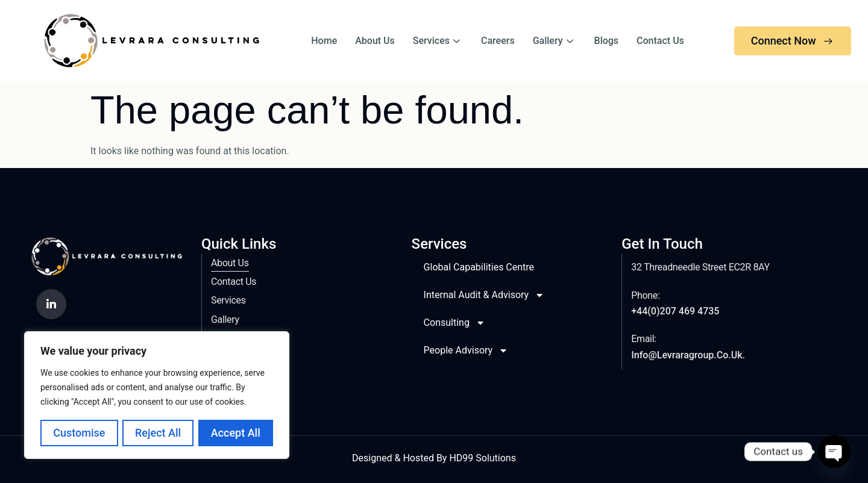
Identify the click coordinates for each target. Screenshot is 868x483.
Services (438, 41)
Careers (498, 41)
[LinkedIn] (51, 304)
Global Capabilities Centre (479, 267)
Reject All (158, 433)
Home (324, 41)
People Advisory (466, 351)
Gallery (555, 41)
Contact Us (660, 41)
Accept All (236, 433)
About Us (375, 41)
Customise (79, 433)
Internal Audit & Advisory (484, 295)
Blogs (607, 41)
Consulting (454, 323)
